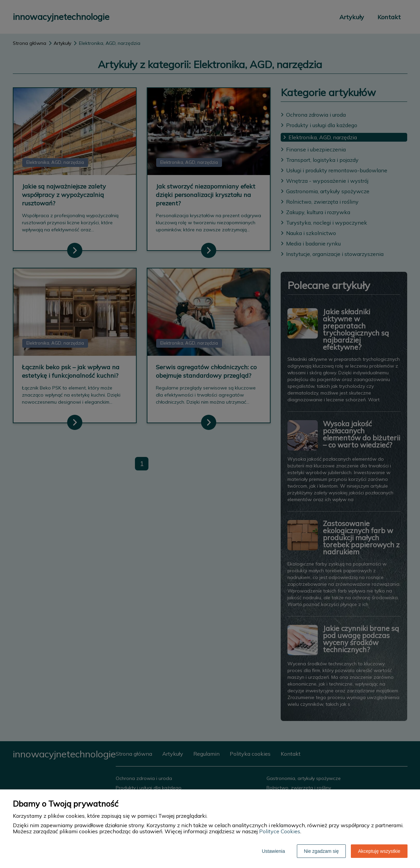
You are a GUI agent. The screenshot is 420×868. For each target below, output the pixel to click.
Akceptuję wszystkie (379, 851)
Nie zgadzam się (321, 851)
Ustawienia (273, 851)
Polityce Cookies (280, 831)
